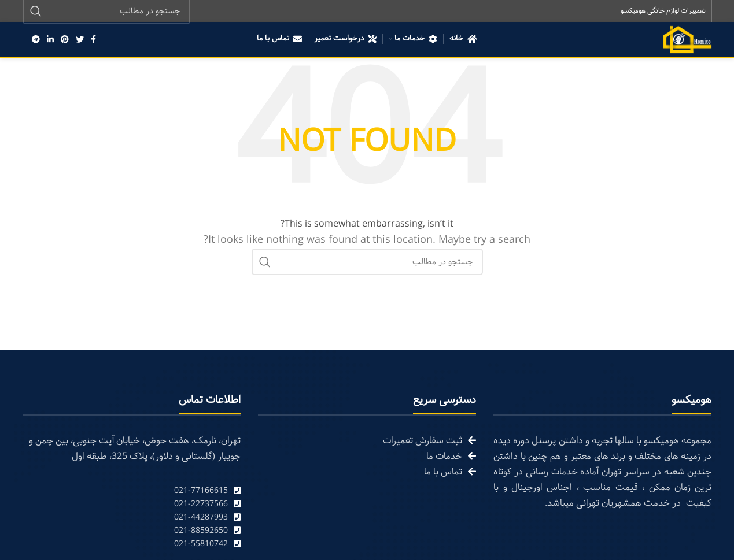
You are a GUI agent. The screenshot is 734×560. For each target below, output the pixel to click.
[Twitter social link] (80, 40)
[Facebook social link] (93, 40)
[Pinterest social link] (65, 40)
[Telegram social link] (36, 40)
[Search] (367, 263)
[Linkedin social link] (50, 40)
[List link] (132, 492)
